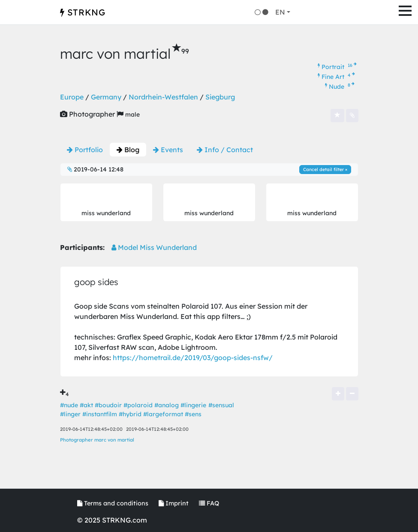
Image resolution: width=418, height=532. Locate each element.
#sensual (221, 405)
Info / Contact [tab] (225, 150)
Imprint (174, 503)
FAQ (209, 503)
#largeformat (163, 414)
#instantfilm (100, 414)
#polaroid (138, 405)
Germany (106, 97)
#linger (70, 414)
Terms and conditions (113, 503)
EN (280, 12)
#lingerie (193, 405)
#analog (167, 405)
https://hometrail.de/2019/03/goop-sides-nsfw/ (193, 358)
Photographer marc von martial (97, 440)
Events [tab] (168, 150)
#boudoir (108, 405)
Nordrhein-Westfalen (163, 97)
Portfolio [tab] (85, 150)
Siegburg (220, 97)
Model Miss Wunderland (154, 247)
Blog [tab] (128, 150)
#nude (69, 405)
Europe (72, 97)
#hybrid (130, 414)
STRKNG (83, 12)
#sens (193, 414)
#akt (86, 405)
